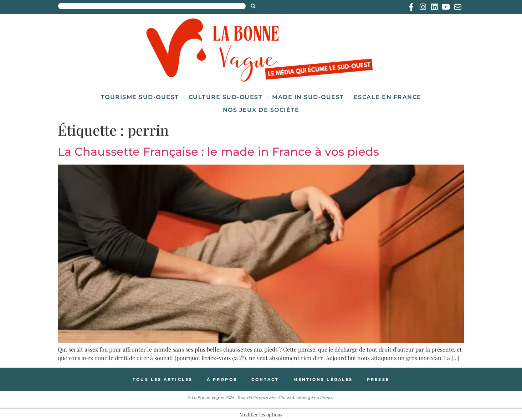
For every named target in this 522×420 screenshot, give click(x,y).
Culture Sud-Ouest (226, 97)
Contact (265, 379)
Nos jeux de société (261, 110)
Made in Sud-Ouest (308, 97)
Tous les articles (163, 379)
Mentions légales (323, 379)
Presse (378, 379)
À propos (222, 379)
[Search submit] (253, 6)
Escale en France (388, 97)
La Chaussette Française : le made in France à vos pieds (218, 152)
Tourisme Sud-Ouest (140, 97)
